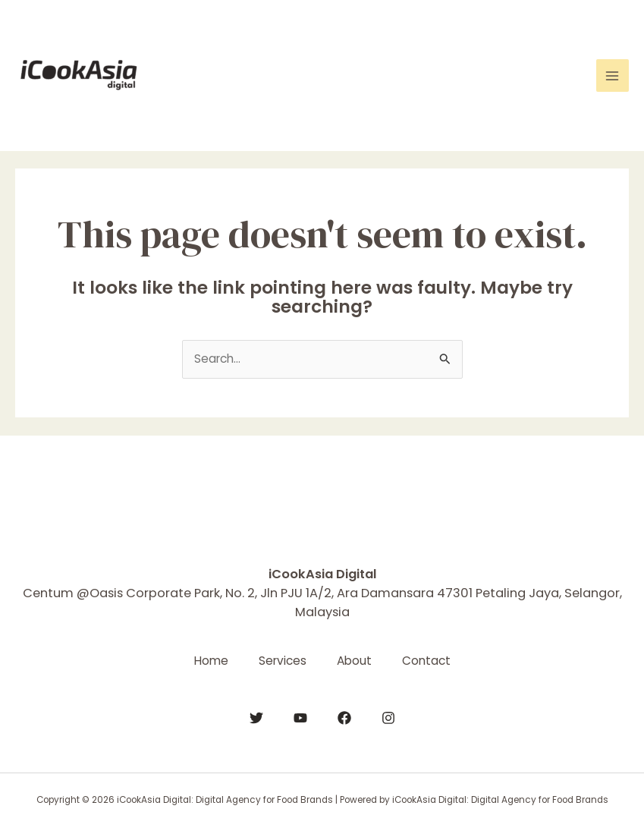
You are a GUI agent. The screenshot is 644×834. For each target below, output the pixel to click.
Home (211, 661)
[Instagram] (388, 718)
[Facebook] (344, 718)
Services (283, 661)
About (354, 661)
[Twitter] (256, 718)
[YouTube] (300, 718)
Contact (426, 661)
